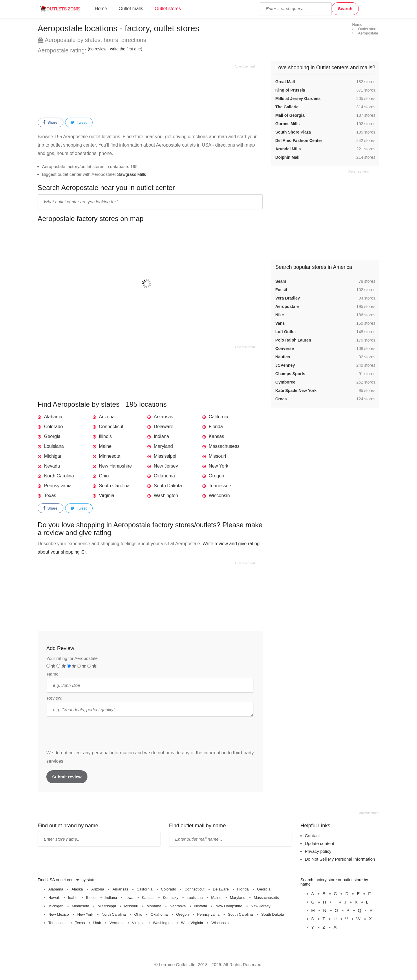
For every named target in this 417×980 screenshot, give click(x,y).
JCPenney (285, 365)
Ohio (104, 476)
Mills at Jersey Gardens (298, 98)
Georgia (52, 436)
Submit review (67, 777)
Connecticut (111, 427)
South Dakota (168, 486)
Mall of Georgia (290, 115)
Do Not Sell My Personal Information (340, 859)
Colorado (53, 427)
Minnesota (110, 456)
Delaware (164, 427)
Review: (55, 698)
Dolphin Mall (287, 157)
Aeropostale (287, 306)
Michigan (53, 456)
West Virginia (192, 923)
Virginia (107, 496)
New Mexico (59, 914)
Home (101, 9)
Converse (285, 348)
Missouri (217, 456)
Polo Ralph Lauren (293, 340)
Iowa (129, 898)
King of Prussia (290, 90)
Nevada (52, 466)
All (336, 927)
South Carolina (114, 486)
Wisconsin (219, 496)
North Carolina (59, 476)
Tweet (78, 123)
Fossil (281, 290)
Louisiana (54, 446)
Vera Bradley (288, 298)
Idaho (73, 898)
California (219, 417)
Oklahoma (164, 476)
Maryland (163, 446)
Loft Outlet (286, 332)
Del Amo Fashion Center (299, 140)
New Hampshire (116, 466)
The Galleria (287, 107)
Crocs (281, 399)
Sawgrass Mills (131, 174)
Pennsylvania (58, 486)
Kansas (216, 436)
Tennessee (220, 486)
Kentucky (170, 898)
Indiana (161, 436)
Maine (105, 446)
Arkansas (163, 417)
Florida (216, 427)
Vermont (116, 923)
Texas (50, 496)
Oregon (216, 476)
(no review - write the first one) (115, 49)
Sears (281, 281)
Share (50, 123)
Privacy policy (318, 851)
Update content (320, 843)
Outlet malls (131, 9)
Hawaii (54, 898)
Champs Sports (290, 374)
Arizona (107, 417)
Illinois (105, 436)
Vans (280, 323)
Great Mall (285, 82)
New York (219, 466)
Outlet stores (168, 9)
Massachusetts (224, 446)
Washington (166, 496)
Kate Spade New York (296, 390)
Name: (53, 674)
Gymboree (285, 382)
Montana (154, 906)
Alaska (77, 889)
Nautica (283, 357)
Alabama (53, 417)
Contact (312, 836)
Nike (280, 315)
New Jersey (166, 466)
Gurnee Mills (288, 124)
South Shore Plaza (293, 132)
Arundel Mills (288, 149)
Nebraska (178, 906)
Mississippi (165, 456)
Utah (97, 923)
